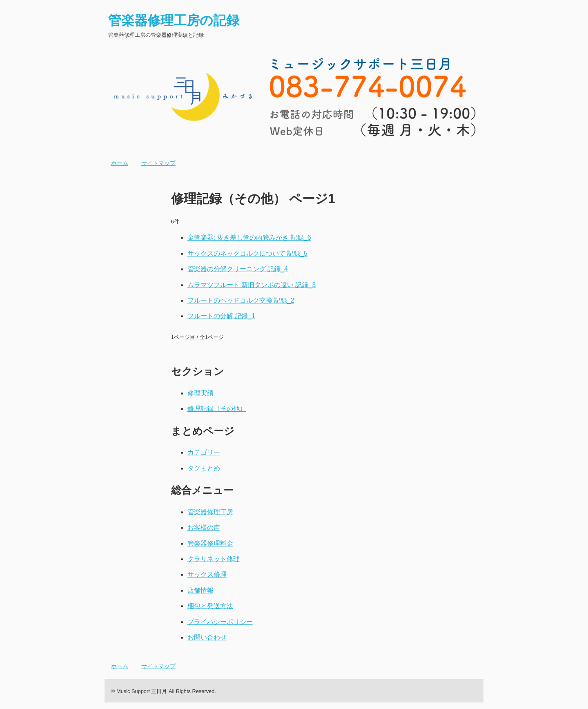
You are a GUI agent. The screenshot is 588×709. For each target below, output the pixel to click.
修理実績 (200, 393)
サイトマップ (158, 163)
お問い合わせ (207, 637)
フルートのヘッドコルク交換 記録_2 (241, 300)
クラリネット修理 (214, 559)
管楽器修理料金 (210, 543)
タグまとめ (204, 468)
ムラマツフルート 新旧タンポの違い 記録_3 (252, 285)
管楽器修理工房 (210, 512)
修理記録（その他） (217, 409)
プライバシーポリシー (220, 622)
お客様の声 (204, 527)
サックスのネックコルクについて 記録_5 (247, 253)
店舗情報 (200, 590)
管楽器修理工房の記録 (174, 20)
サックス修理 (207, 574)
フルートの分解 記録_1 (221, 316)
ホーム (120, 163)
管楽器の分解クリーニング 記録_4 (238, 269)
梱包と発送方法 (210, 606)
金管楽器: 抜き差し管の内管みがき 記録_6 (249, 237)
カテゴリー (204, 452)
